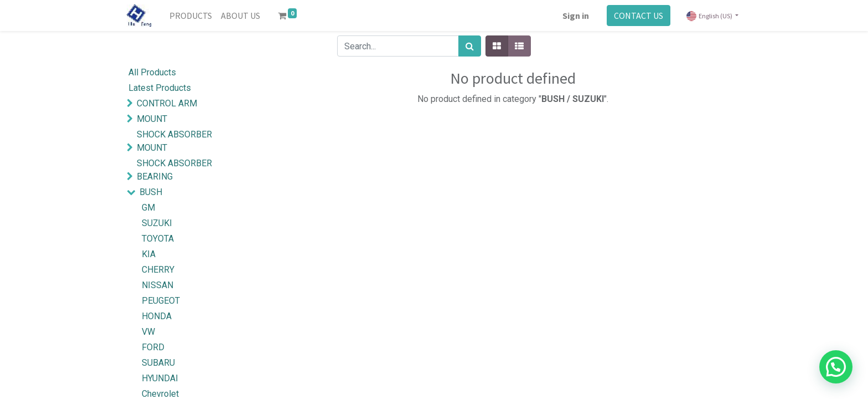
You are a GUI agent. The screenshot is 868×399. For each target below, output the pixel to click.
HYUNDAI (160, 378)
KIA (149, 254)
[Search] (470, 46)
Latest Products (160, 88)
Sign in (576, 16)
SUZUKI (157, 223)
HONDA (157, 316)
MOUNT (152, 119)
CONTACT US (639, 16)
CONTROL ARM (167, 103)
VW (148, 332)
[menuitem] (191, 16)
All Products (152, 72)
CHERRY (158, 270)
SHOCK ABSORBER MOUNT (174, 141)
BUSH (151, 192)
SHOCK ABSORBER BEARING (174, 170)
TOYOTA (158, 239)
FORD (153, 347)
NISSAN (157, 285)
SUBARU (158, 363)
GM (148, 208)
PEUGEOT (161, 301)
